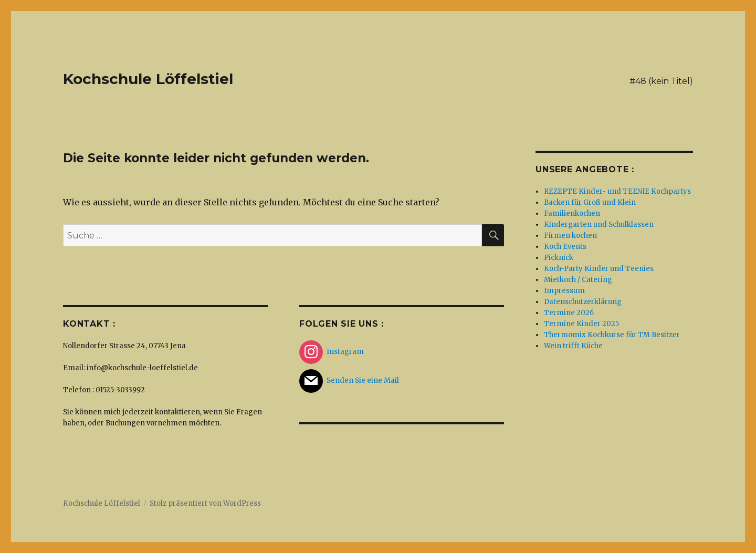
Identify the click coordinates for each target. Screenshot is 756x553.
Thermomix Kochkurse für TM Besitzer (612, 335)
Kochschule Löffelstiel (148, 79)
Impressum (564, 291)
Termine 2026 (569, 313)
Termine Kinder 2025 (581, 324)
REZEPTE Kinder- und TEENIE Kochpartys (617, 191)
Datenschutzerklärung (583, 302)
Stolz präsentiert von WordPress (205, 503)
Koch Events (565, 247)
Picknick (559, 258)
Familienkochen (572, 213)
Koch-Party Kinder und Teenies (599, 269)
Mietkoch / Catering (578, 280)
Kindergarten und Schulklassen (599, 225)
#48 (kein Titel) (661, 81)
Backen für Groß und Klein (590, 202)
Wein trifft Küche (573, 346)
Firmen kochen (570, 236)
